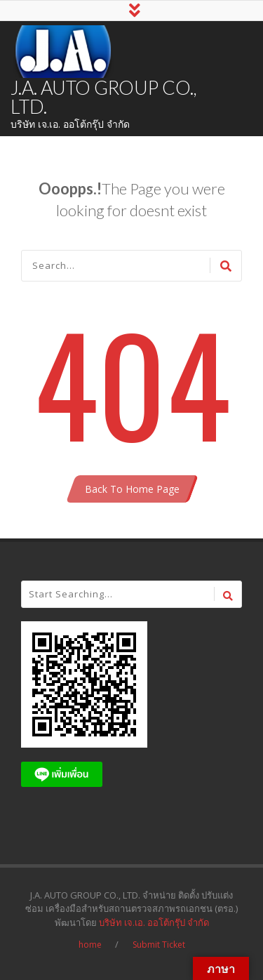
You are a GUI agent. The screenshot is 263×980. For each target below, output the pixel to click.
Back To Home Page (132, 489)
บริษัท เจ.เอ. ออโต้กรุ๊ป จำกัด (154, 922)
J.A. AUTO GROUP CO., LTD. (104, 97)
